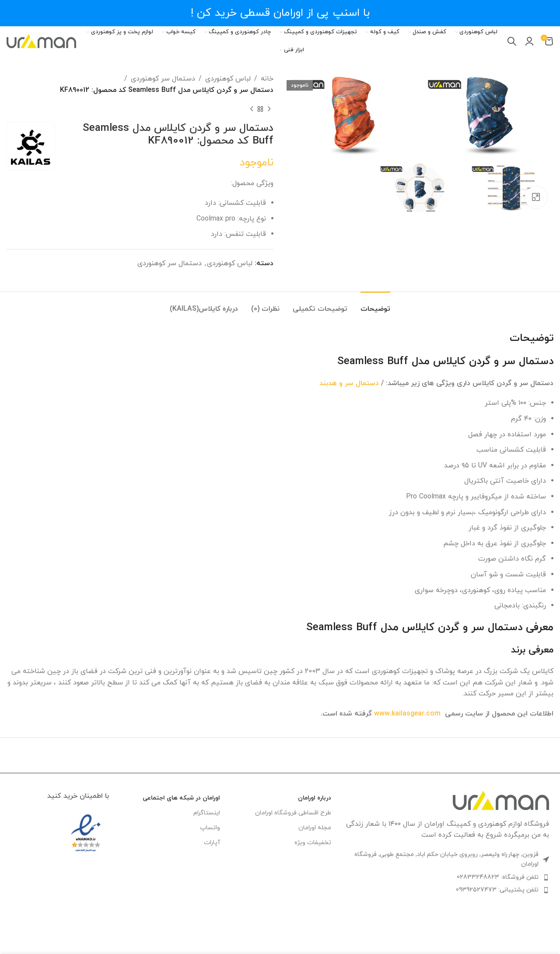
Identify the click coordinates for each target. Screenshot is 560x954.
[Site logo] (41, 41)
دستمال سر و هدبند (349, 383)
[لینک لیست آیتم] (447, 877)
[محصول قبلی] (269, 109)
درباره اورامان (315, 798)
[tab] (375, 305)
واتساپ (210, 828)
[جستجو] (512, 41)
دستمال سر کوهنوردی (163, 79)
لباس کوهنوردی (228, 79)
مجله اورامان (315, 828)
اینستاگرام (207, 813)
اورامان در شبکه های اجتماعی (181, 798)
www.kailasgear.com (407, 714)
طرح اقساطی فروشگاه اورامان (293, 813)
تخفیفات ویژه (313, 843)
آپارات (212, 843)
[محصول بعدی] (252, 109)
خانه (267, 79)
